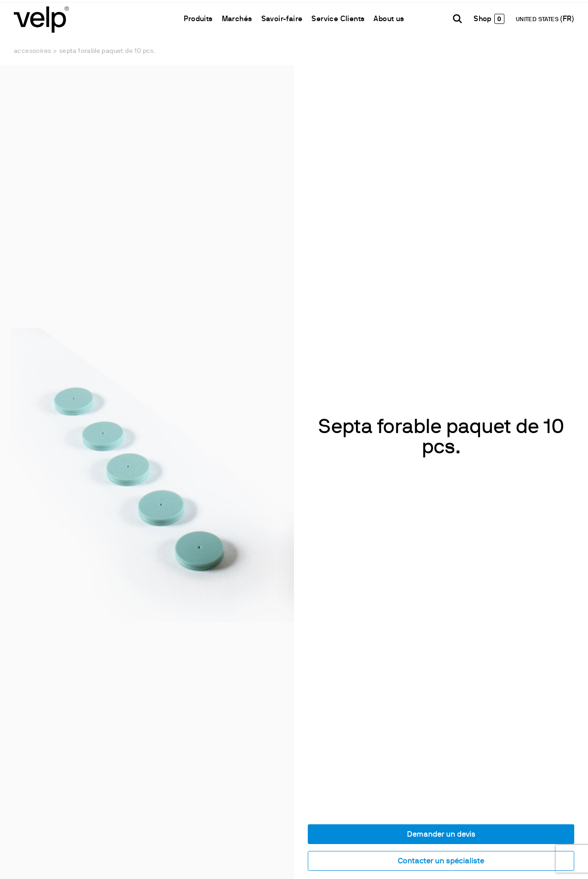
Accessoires (32, 51)
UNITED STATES (538, 20)
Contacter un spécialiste (441, 861)
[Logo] (41, 19)
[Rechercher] (458, 19)
